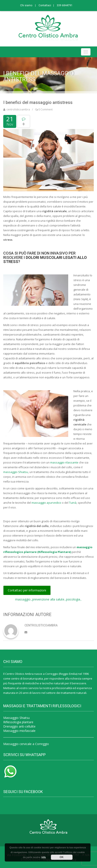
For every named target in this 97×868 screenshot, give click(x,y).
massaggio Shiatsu (16, 472)
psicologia (73, 599)
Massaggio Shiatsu (16, 718)
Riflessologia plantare (18, 722)
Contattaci (45, 5)
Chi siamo (27, 5)
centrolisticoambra (18, 109)
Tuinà (73, 503)
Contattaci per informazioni (27, 590)
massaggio (23, 599)
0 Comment (44, 109)
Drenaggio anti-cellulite (19, 726)
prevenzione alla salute (48, 599)
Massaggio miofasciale (19, 731)
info (44, 857)
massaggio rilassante (64, 462)
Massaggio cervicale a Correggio (26, 744)
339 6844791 (65, 5)
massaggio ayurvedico (46, 503)
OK (62, 857)
